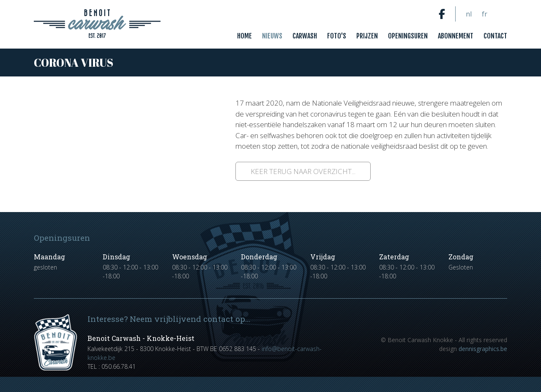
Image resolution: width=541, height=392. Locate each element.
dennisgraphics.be (483, 349)
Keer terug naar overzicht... (303, 171)
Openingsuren (408, 36)
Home (245, 36)
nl (469, 14)
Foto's (337, 36)
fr (485, 14)
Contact (495, 36)
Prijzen (367, 36)
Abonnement (456, 36)
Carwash (305, 36)
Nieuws (272, 36)
